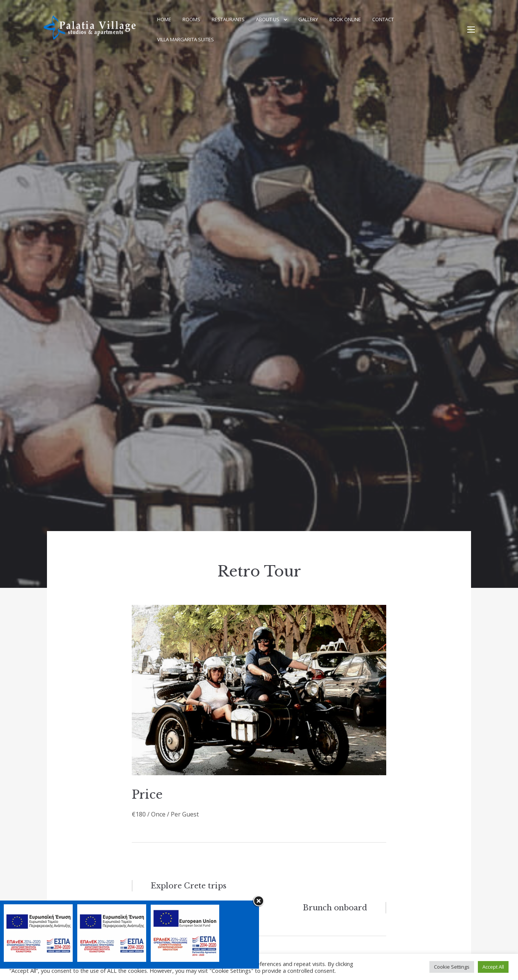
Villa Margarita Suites (186, 39)
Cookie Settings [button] (452, 967)
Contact (383, 19)
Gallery (308, 19)
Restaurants (228, 19)
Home (164, 19)
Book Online (345, 19)
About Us (268, 19)
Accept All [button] (493, 967)
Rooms (191, 19)
